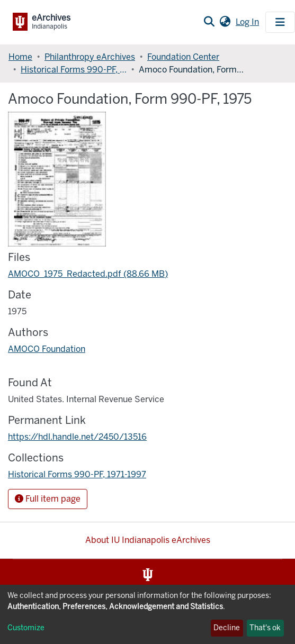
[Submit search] (209, 22)
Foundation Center (183, 57)
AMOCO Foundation (47, 349)
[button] (225, 22)
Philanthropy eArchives (90, 57)
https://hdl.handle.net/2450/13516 (77, 437)
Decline (227, 628)
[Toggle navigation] (280, 22)
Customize (26, 628)
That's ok (265, 628)
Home (20, 57)
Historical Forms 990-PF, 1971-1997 (74, 70)
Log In (248, 22)
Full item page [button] (48, 499)
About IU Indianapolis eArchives (148, 540)
